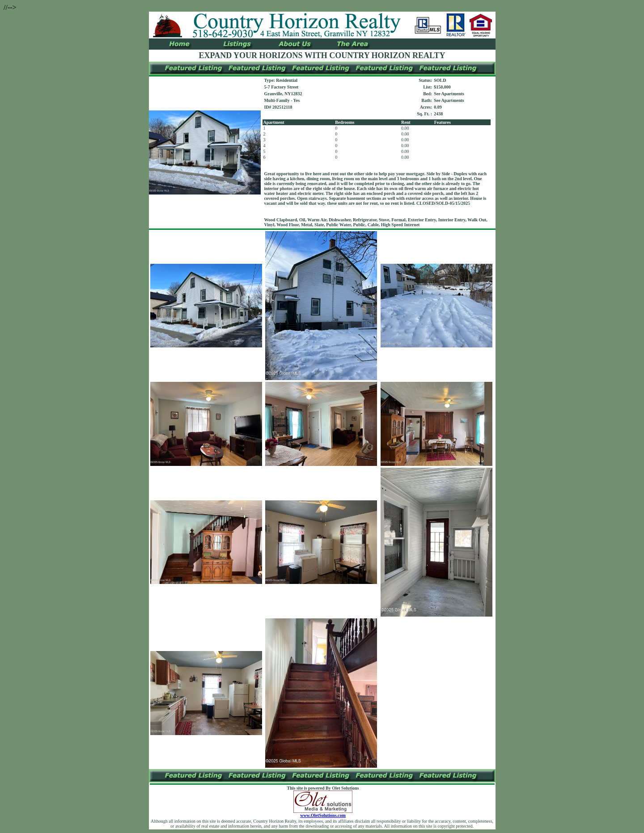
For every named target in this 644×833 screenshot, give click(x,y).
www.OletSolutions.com (323, 813)
